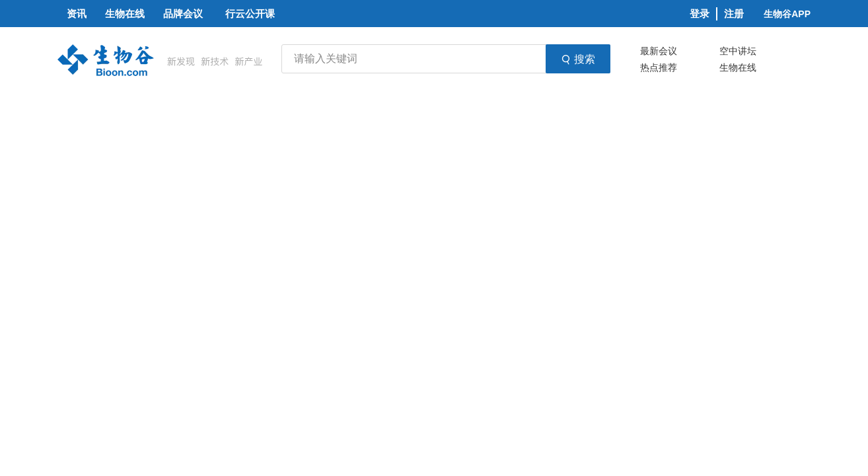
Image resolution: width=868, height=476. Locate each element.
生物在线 (738, 67)
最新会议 (659, 51)
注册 (734, 14)
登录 (700, 14)
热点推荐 (659, 67)
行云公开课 (250, 14)
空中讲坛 (738, 51)
